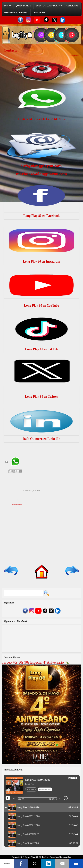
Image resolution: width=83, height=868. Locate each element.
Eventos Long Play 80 (49, 6)
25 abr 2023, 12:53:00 (31, 491)
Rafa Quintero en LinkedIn (41, 439)
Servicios (72, 6)
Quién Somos (23, 6)
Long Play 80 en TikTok (42, 349)
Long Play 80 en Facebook (41, 216)
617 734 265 (54, 119)
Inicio (8, 6)
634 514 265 (29, 119)
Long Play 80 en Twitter (41, 397)
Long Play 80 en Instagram (41, 261)
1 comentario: (74, 55)
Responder (17, 505)
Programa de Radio (16, 13)
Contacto (39, 13)
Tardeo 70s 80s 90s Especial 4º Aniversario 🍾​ (35, 662)
